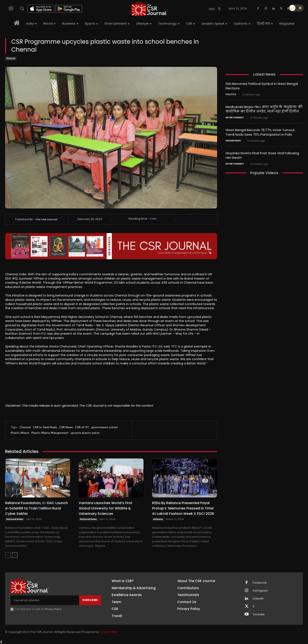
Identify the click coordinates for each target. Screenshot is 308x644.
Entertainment (235, 118)
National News (15, 519)
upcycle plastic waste (85, 433)
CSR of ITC (82, 427)
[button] (22, 8)
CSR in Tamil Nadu (45, 427)
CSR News (66, 427)
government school (104, 427)
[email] (45, 600)
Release (11, 59)
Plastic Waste (20, 433)
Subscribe (90, 600)
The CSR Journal (46, 219)
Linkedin (258, 599)
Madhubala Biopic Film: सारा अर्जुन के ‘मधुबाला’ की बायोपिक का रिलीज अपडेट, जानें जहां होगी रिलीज (264, 109)
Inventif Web (110, 632)
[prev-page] (8, 555)
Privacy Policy (53, 609)
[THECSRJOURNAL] (150, 9)
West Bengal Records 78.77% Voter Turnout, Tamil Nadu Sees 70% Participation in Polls (261, 132)
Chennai (25, 427)
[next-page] (15, 555)
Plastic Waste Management (50, 433)
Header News (233, 141)
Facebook (260, 583)
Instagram (260, 591)
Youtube (259, 614)
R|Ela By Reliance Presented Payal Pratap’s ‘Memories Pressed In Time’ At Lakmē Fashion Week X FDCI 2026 (183, 508)
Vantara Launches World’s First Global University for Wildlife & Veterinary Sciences (106, 508)
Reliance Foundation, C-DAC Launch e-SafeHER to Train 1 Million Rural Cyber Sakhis (36, 508)
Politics (231, 94)
